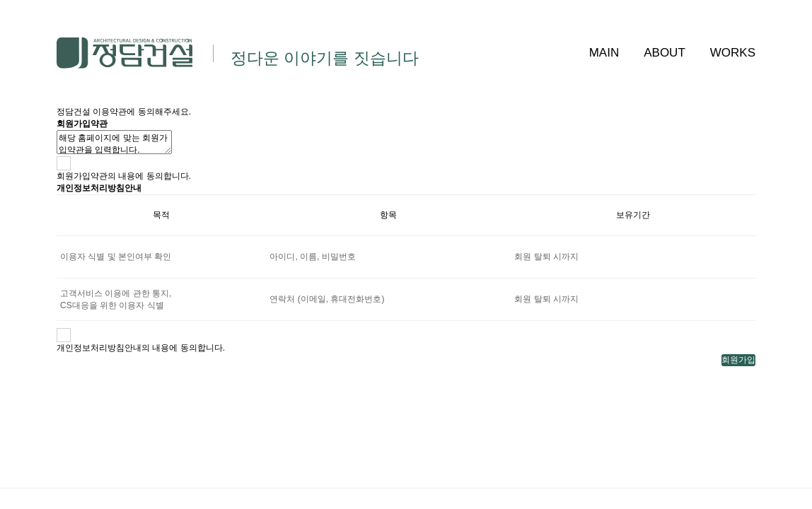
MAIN (604, 53)
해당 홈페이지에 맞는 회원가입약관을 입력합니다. (114, 142)
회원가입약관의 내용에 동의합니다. (124, 176)
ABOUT (665, 53)
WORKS (733, 53)
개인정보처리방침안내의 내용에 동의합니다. (141, 348)
